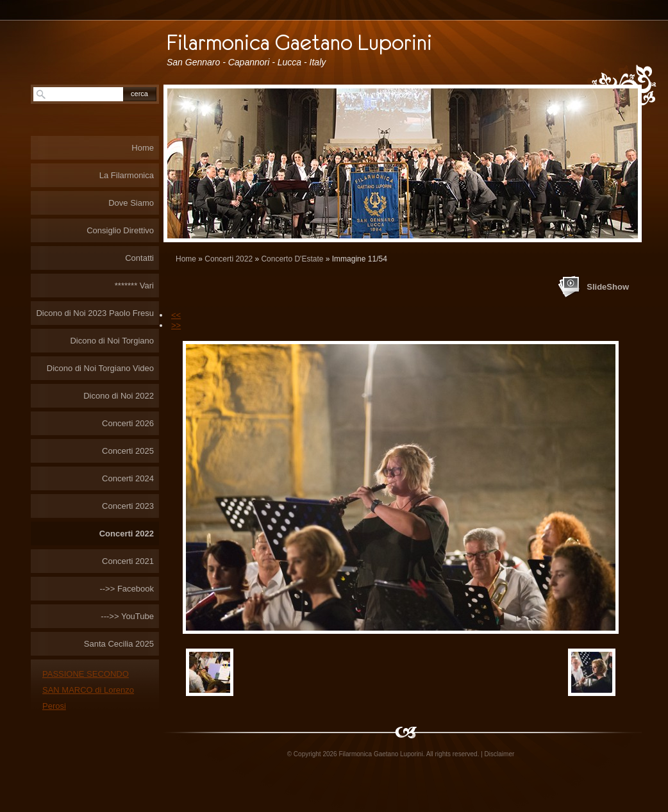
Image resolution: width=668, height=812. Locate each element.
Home (186, 259)
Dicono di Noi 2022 (119, 396)
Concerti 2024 (128, 478)
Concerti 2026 (128, 423)
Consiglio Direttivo (120, 230)
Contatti (139, 258)
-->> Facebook (127, 589)
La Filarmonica (127, 175)
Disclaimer (500, 754)
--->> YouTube (127, 616)
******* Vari (134, 286)
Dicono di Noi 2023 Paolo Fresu (95, 313)
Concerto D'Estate (292, 259)
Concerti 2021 (128, 561)
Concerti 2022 (229, 259)
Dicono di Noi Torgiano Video (100, 368)
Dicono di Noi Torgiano (112, 341)
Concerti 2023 (128, 506)
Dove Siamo (131, 203)
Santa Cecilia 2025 (119, 644)
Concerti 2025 (128, 451)
